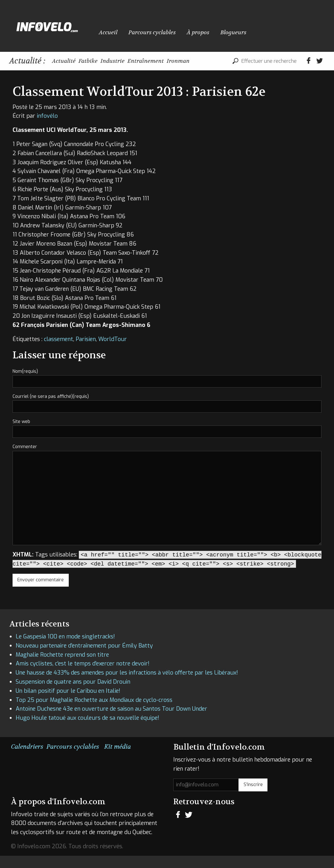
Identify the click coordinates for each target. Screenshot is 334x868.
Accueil (108, 29)
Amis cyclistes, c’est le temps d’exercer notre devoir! (83, 676)
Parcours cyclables (152, 29)
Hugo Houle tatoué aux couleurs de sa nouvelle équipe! (87, 730)
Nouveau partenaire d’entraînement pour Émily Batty (84, 658)
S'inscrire (253, 797)
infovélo (47, 128)
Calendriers (27, 759)
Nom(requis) (25, 384)
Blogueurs (233, 29)
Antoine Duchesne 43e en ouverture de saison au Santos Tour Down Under (111, 721)
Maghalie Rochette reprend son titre (62, 667)
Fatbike (102, 61)
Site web (21, 434)
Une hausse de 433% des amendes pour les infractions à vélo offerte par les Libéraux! (127, 685)
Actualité (68, 61)
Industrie (135, 61)
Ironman (220, 61)
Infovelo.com (47, 26)
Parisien (86, 351)
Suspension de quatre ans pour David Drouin (73, 694)
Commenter (25, 459)
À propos (198, 29)
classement (59, 351)
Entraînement (178, 61)
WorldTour (113, 351)
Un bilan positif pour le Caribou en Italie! (68, 703)
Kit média (118, 759)
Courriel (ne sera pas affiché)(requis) (51, 409)
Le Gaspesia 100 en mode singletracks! (65, 649)
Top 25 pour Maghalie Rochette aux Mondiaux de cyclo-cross (94, 712)
